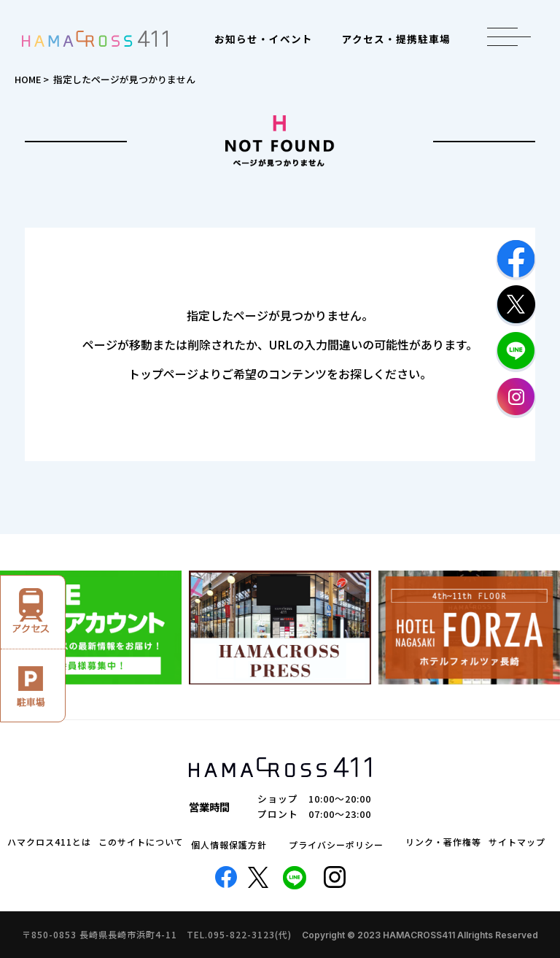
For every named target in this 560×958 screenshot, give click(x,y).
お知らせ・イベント (264, 39)
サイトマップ (517, 842)
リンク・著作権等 (443, 842)
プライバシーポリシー (336, 845)
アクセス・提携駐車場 (396, 39)
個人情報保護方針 (229, 845)
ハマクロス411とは (49, 842)
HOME (28, 79)
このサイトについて (141, 842)
